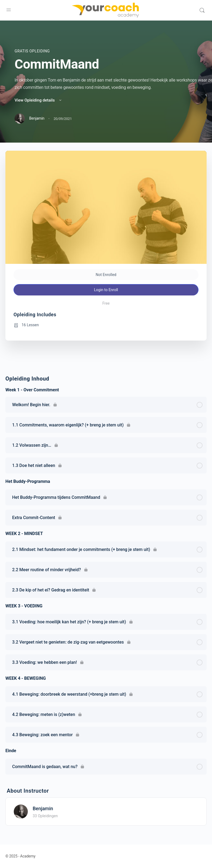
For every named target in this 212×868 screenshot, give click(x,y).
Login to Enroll (106, 290)
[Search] (202, 10)
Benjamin (43, 808)
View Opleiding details (38, 100)
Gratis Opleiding (32, 51)
